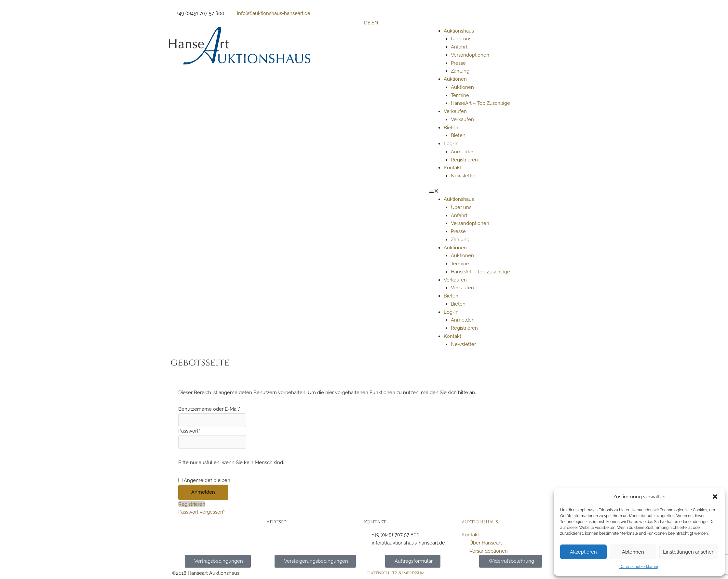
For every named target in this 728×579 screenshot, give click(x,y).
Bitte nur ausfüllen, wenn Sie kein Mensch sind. (231, 462)
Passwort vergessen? (202, 512)
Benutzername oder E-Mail (209, 409)
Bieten (451, 128)
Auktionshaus (459, 31)
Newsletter (463, 176)
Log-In (451, 144)
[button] (715, 497)
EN (375, 23)
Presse (458, 63)
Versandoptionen (470, 55)
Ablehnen (633, 552)
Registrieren (464, 160)
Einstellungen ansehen (689, 552)
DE (367, 23)
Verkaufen (455, 111)
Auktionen (455, 79)
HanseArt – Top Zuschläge (480, 103)
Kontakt (452, 168)
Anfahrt (459, 47)
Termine (460, 95)
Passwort (189, 431)
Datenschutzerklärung (639, 567)
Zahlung (460, 71)
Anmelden (463, 152)
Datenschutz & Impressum (396, 573)
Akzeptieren (583, 552)
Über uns (461, 39)
